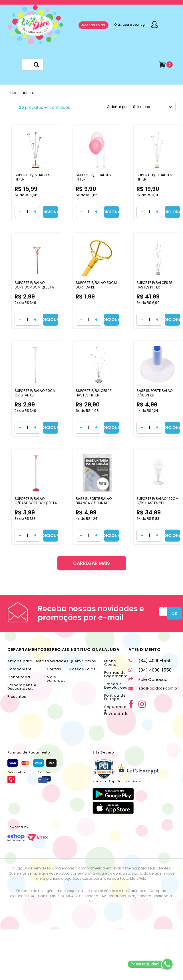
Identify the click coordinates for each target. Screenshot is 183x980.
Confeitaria (19, 677)
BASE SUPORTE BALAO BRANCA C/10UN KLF (94, 501)
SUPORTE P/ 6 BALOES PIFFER (32, 177)
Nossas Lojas (93, 25)
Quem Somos (83, 661)
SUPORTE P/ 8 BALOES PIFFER (154, 177)
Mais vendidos (56, 679)
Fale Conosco (148, 679)
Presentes (17, 697)
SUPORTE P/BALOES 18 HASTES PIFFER (154, 285)
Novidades (58, 661)
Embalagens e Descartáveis (22, 687)
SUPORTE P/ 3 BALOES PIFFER (93, 177)
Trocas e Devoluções (116, 686)
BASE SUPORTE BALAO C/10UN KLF (154, 393)
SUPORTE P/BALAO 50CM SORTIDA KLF (96, 285)
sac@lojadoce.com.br (153, 688)
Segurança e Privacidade (116, 710)
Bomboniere (19, 669)
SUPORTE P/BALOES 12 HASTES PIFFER (93, 393)
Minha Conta (110, 663)
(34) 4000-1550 (150, 661)
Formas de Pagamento (116, 674)
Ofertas (54, 669)
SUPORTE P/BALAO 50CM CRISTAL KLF (35, 393)
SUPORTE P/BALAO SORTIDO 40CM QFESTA (34, 285)
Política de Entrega (115, 697)
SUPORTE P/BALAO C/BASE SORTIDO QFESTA (36, 501)
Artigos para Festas (27, 661)
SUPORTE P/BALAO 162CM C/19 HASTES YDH (157, 501)
